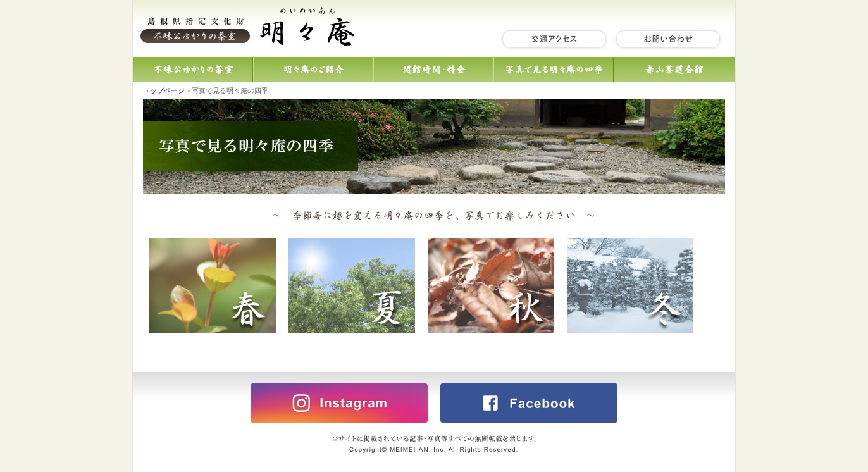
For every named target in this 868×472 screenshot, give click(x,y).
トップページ (164, 90)
